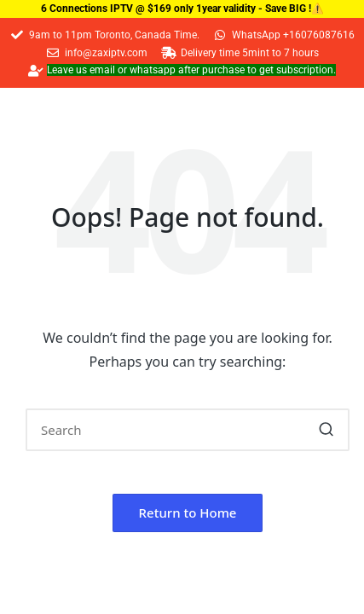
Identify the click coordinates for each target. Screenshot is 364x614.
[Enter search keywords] (188, 430)
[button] (326, 430)
